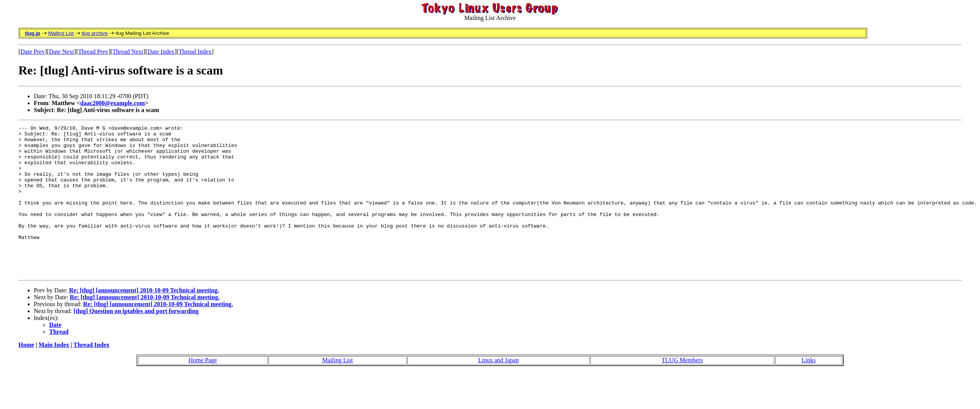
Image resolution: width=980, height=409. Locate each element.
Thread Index (195, 52)
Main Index (54, 375)
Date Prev (33, 52)
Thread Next (128, 52)
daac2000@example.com (113, 103)
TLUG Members (682, 390)
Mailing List (61, 33)
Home (26, 375)
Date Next (62, 52)
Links (808, 390)
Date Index (161, 52)
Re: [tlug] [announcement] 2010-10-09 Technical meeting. (144, 320)
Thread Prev (93, 52)
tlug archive (94, 33)
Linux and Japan (498, 390)
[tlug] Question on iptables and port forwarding (136, 341)
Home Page (203, 390)
